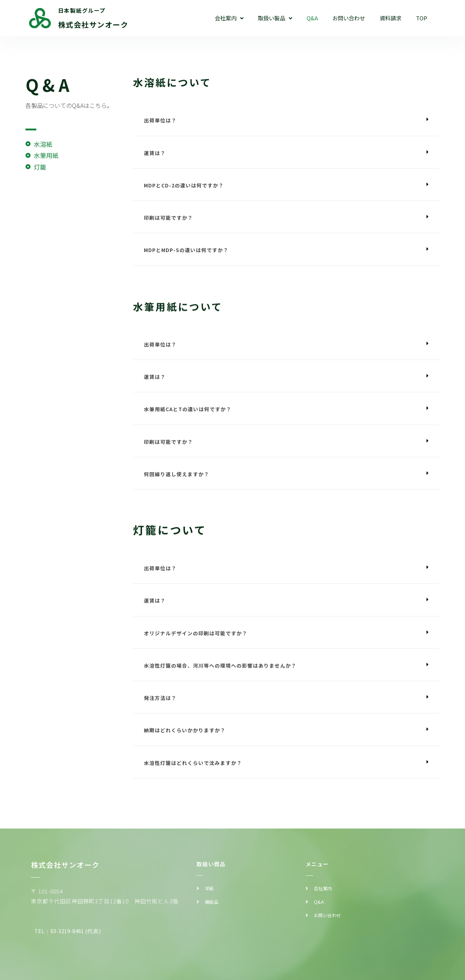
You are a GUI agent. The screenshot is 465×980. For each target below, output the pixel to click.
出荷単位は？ (161, 121)
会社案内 (229, 18)
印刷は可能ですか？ (170, 221)
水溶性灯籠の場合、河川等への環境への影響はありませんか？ (225, 677)
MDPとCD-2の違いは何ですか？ (187, 187)
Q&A (312, 18)
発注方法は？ (161, 710)
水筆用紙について (182, 324)
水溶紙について (176, 82)
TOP (422, 18)
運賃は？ (155, 154)
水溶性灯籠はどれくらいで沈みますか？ (196, 776)
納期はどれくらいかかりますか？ (187, 743)
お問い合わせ (349, 18)
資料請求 (391, 18)
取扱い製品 (275, 18)
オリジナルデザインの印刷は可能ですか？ (199, 643)
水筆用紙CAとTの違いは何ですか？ (190, 415)
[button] (286, 121)
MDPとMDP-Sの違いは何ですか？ (189, 254)
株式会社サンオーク (93, 25)
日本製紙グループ (82, 10)
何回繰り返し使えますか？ (179, 482)
